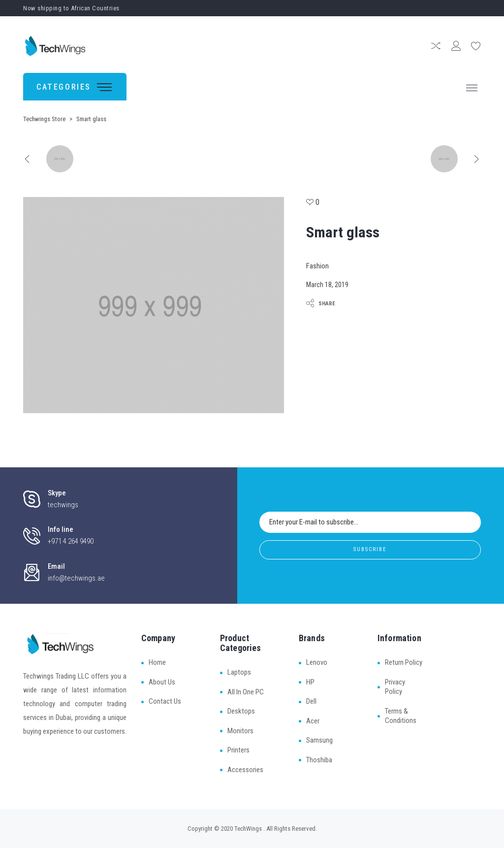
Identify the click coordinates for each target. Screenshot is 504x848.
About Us (162, 682)
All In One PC (246, 692)
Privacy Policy (395, 687)
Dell (311, 701)
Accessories (245, 770)
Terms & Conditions (401, 716)
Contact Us (165, 701)
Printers (238, 750)
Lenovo (317, 662)
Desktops (241, 711)
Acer (313, 721)
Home (157, 662)
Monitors (240, 731)
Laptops (239, 672)
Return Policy (404, 662)
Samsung (319, 740)
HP (310, 682)
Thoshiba (319, 760)
